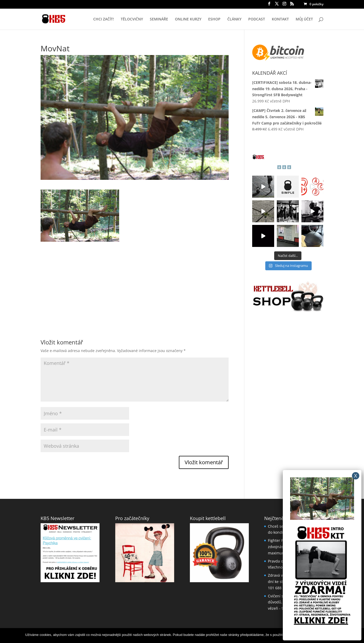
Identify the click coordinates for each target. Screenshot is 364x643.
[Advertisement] (135, 278)
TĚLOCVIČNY (132, 19)
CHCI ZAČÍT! (104, 19)
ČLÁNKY (234, 19)
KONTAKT (280, 19)
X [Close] (356, 476)
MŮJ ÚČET (304, 19)
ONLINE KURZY (188, 19)
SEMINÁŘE (159, 19)
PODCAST (257, 19)
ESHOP (214, 19)
